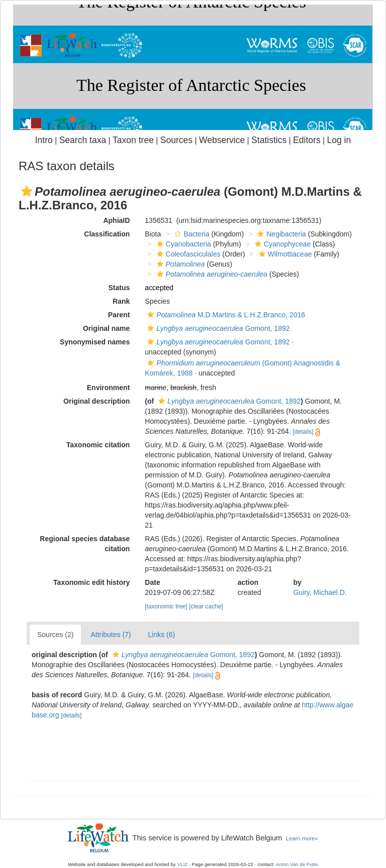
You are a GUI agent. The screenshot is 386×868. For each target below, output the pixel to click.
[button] (27, 191)
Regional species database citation (85, 544)
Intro (44, 140)
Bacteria (190, 234)
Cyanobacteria (183, 244)
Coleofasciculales (187, 254)
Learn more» (302, 838)
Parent (119, 315)
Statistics (269, 140)
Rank (121, 301)
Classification (107, 234)
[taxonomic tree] (166, 606)
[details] (303, 432)
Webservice (222, 140)
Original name (106, 328)
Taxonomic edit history (91, 582)
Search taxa (83, 140)
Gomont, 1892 (217, 328)
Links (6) (162, 635)
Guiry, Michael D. (320, 592)
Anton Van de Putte (297, 864)
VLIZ (182, 864)
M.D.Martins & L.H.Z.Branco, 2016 (225, 315)
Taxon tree (133, 140)
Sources (176, 140)
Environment (109, 388)
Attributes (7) (111, 635)
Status (119, 288)
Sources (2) (55, 635)
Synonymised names (95, 342)
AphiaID (116, 220)
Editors (307, 140)
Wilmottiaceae (284, 254)
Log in (339, 140)
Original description (96, 401)
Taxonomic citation (98, 445)
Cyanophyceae (281, 244)
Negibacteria (280, 234)
